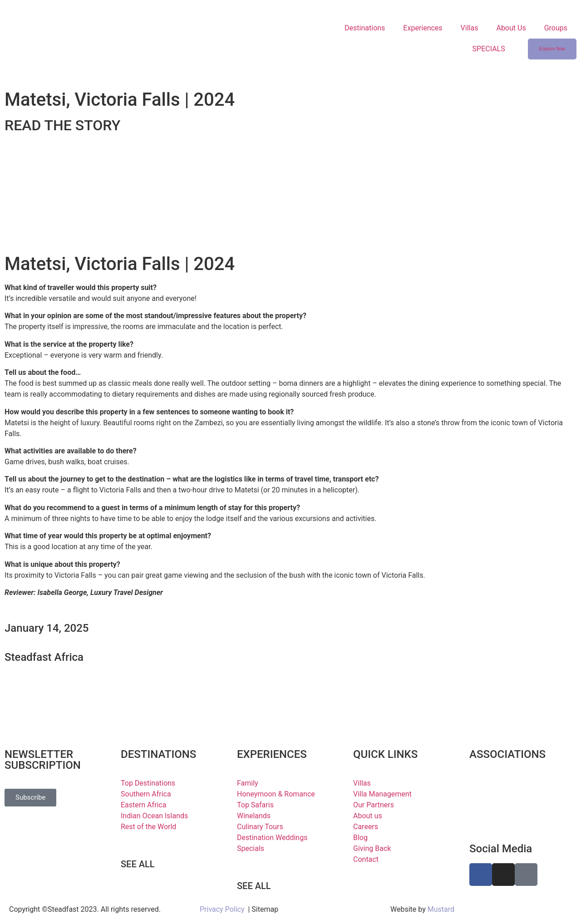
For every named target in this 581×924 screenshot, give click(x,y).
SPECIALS (489, 49)
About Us (511, 28)
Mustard (441, 909)
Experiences (423, 28)
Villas (470, 28)
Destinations (365, 28)
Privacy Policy (222, 909)
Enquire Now (552, 49)
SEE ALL (138, 864)
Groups (556, 28)
